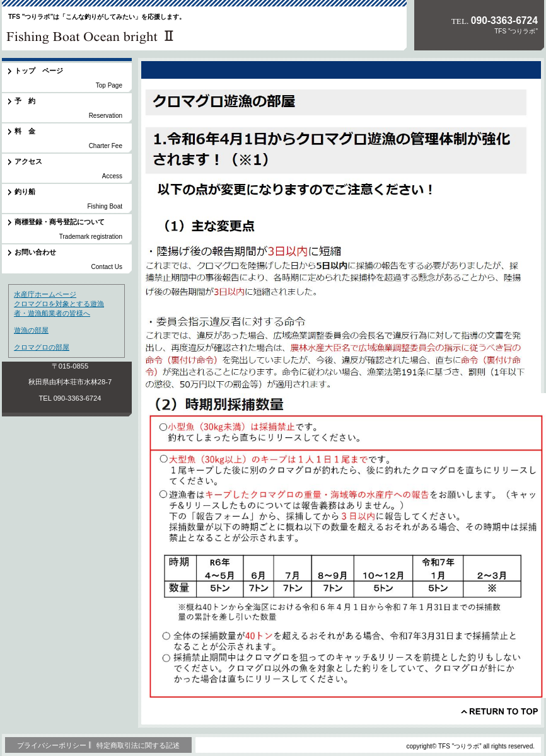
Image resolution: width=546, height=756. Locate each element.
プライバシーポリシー (52, 745)
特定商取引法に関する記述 (138, 745)
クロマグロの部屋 (42, 347)
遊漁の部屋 (31, 330)
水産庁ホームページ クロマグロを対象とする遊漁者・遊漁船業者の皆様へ (59, 304)
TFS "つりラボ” (90, 34)
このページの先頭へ (499, 711)
